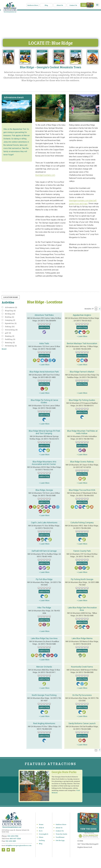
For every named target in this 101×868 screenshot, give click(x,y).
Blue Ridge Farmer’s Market (82, 371)
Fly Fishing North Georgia (82, 578)
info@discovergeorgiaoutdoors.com (16, 846)
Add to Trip (44, 326)
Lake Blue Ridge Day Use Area (44, 638)
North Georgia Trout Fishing (44, 694)
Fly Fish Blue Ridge (44, 578)
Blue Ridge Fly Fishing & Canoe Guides (44, 401)
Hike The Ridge (44, 607)
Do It (40, 832)
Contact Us (75, 5)
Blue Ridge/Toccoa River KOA (82, 489)
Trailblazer (59, 838)
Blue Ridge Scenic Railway (82, 461)
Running (10, 342)
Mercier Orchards (44, 666)
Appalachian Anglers (82, 314)
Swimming (11, 345)
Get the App (59, 841)
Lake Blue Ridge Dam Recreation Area (82, 608)
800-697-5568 (15, 839)
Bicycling (10, 310)
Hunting (10, 335)
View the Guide (60, 835)
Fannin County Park (82, 550)
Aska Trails (44, 343)
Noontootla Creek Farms (82, 666)
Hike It (41, 829)
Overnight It (43, 835)
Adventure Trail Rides (44, 314)
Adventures (11, 307)
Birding (10, 313)
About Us (64, 5)
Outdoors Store (40, 5)
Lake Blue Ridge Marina (82, 638)
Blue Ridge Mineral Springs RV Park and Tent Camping (44, 431)
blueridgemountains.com (45, 174)
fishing (10, 326)
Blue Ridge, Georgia (44, 489)
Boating (9, 316)
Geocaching (11, 329)
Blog (52, 5)
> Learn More (82, 336)
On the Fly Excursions (82, 694)
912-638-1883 (11, 842)
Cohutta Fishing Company (82, 522)
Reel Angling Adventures (44, 723)
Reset (4, 348)
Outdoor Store (60, 825)
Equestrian (11, 323)
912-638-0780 (13, 837)
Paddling (10, 338)
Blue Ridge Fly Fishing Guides (82, 399)
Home (41, 825)
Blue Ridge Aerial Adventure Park (44, 371)
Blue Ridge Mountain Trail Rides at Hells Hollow (82, 431)
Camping (10, 319)
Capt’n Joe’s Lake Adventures (44, 522)
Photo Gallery (43, 838)
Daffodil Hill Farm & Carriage (44, 550)
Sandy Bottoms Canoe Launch (82, 723)
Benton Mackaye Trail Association (82, 343)
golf (8, 332)
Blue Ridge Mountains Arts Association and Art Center (44, 462)
